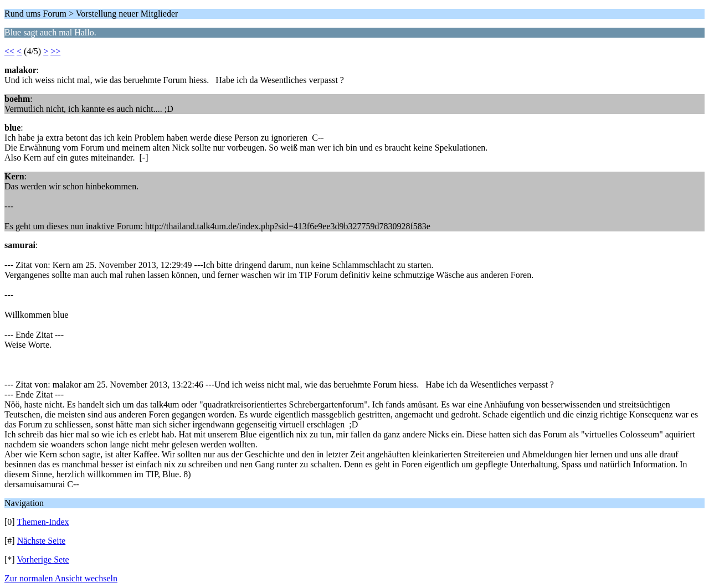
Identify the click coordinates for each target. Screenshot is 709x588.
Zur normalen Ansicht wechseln (61, 578)
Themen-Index (43, 522)
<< (9, 51)
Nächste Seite (42, 541)
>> (55, 51)
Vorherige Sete (43, 559)
